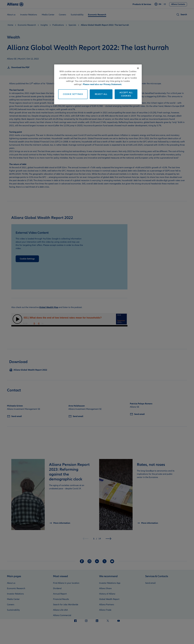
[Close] (138, 68)
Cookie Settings (73, 94)
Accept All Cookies (126, 94)
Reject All (101, 94)
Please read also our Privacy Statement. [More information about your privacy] (102, 84)
